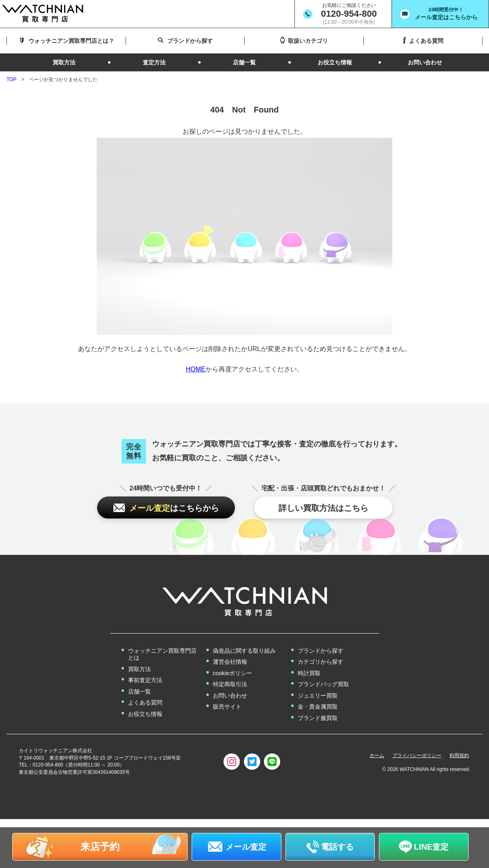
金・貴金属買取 (318, 707)
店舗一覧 (139, 691)
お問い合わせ (230, 696)
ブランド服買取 (318, 718)
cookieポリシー (232, 673)
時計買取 (309, 673)
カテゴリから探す (321, 662)
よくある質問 (145, 702)
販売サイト (227, 707)
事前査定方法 (145, 680)
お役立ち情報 (145, 714)
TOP (11, 80)
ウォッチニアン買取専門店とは (162, 654)
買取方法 (139, 669)
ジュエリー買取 (318, 696)
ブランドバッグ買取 (323, 684)
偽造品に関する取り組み (244, 651)
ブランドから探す (321, 651)
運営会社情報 (230, 662)
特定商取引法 (230, 684)
